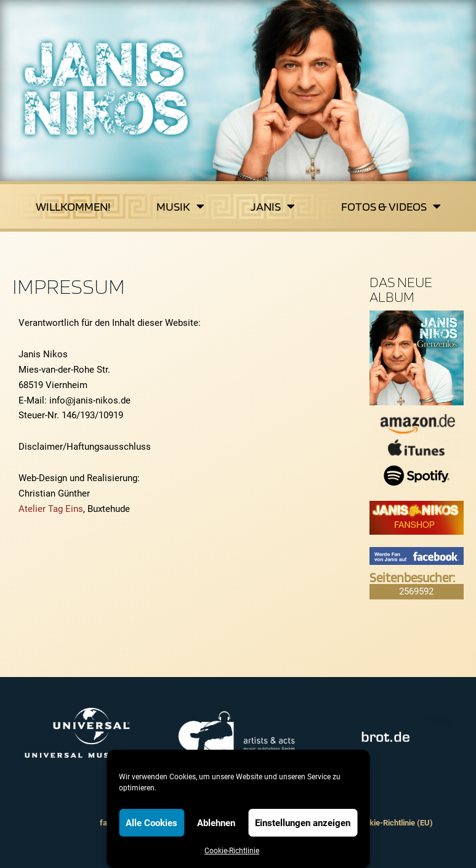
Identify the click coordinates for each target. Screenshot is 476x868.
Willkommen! (73, 206)
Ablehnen (216, 823)
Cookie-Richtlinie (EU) (394, 823)
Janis (273, 206)
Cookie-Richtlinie (232, 851)
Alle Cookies (151, 823)
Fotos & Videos (391, 206)
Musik (180, 206)
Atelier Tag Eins (51, 509)
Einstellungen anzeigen (303, 823)
